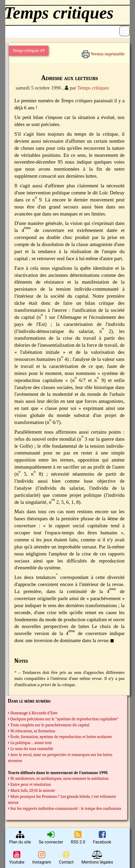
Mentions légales (97, 858)
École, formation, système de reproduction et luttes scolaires (61, 737)
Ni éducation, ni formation (33, 731)
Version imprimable (103, 52)
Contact (66, 858)
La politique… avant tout (31, 743)
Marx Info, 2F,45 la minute (33, 791)
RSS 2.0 (78, 837)
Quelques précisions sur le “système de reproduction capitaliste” (65, 719)
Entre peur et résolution (31, 785)
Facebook (102, 837)
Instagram (42, 858)
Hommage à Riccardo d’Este (34, 713)
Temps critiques (93, 88)
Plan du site (20, 837)
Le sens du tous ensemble (32, 749)
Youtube (17, 858)
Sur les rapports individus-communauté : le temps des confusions (66, 809)
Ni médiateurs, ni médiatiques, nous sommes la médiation (60, 779)
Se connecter (51, 837)
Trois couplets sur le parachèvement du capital (50, 725)
